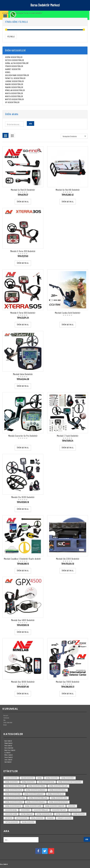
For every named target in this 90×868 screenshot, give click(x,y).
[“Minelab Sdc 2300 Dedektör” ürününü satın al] (68, 571)
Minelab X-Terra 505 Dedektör (23, 313)
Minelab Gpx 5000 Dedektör (23, 682)
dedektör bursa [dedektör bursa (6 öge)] (11, 810)
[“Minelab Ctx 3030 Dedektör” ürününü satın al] (23, 509)
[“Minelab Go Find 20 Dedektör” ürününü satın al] (23, 202)
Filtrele (11, 37)
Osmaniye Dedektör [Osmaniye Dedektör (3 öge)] (64, 818)
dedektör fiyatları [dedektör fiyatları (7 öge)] (59, 810)
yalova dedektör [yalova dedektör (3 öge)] (28, 822)
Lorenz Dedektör (8, 760)
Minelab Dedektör (8, 743)
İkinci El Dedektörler (15, 78)
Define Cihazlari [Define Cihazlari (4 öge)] (27, 814)
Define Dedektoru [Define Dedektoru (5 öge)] (62, 814)
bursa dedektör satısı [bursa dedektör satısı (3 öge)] (13, 806)
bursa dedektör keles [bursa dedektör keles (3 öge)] (56, 794)
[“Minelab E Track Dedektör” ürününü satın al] (68, 448)
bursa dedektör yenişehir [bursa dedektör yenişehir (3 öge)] (55, 806)
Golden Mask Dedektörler (17, 75)
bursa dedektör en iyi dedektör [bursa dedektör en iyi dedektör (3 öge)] (70, 782)
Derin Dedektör (8, 762)
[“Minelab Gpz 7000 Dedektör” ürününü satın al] (68, 694)
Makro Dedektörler (14, 84)
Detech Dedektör (8, 757)
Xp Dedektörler (12, 102)
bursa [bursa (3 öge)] (40, 778)
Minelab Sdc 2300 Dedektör (68, 559)
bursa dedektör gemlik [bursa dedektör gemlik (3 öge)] (14, 790)
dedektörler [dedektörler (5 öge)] (75, 810)
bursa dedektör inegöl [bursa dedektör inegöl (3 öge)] (58, 790)
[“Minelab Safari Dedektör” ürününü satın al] (23, 386)
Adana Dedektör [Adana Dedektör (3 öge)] (11, 778)
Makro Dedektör (8, 746)
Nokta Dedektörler (14, 93)
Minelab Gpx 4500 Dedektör (23, 620)
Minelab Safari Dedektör (23, 374)
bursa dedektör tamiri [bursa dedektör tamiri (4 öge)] (33, 806)
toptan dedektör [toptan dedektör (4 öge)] (12, 822)
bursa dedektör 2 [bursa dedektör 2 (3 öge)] (12, 782)
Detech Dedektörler (14, 60)
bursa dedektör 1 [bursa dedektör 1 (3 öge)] (68, 778)
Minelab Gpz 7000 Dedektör (68, 682)
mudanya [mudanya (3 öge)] (50, 818)
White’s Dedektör (8, 755)
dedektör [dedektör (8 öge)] (72, 806)
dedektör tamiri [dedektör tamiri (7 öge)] (11, 814)
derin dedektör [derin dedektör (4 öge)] (79, 814)
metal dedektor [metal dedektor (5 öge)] (37, 818)
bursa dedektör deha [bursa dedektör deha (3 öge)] (46, 782)
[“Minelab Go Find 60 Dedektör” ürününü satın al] (68, 202)
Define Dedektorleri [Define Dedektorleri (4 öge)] (44, 814)
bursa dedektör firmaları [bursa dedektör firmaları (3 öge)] (15, 786)
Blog (4, 720)
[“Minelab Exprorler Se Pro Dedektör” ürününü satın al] (23, 448)
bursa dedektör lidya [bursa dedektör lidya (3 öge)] (59, 798)
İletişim (5, 725)
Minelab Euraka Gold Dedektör (68, 313)
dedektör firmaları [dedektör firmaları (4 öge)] (41, 810)
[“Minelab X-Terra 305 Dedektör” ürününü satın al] (23, 263)
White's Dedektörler (14, 99)
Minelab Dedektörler (15, 90)
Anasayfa (6, 715)
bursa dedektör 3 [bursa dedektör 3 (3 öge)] (28, 782)
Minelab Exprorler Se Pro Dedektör (23, 436)
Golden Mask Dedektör (10, 750)
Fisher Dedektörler (14, 66)
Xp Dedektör (7, 753)
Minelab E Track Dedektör (68, 436)
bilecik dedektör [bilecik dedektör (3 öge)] (27, 778)
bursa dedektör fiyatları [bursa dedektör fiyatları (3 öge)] (58, 786)
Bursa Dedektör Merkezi (45, 5)
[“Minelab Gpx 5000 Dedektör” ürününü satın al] (23, 694)
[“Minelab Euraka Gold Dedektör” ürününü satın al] (68, 325)
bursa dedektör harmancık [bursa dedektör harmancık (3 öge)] (36, 790)
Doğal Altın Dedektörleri (17, 63)
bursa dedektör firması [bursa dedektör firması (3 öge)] (37, 786)
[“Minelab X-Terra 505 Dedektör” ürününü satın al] (23, 325)
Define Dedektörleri (8, 722)
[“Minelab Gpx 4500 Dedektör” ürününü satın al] (23, 632)
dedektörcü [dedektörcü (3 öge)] (25, 810)
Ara (30, 123)
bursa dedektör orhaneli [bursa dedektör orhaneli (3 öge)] (36, 802)
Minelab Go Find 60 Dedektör (68, 190)
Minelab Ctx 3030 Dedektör (23, 497)
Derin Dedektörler (14, 57)
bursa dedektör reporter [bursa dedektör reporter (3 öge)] (58, 802)
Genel (8, 72)
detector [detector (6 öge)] (9, 818)
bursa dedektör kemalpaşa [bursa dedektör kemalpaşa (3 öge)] (15, 798)
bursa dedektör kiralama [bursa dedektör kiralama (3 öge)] (38, 798)
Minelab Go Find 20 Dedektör (23, 190)
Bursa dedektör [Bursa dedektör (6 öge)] (52, 778)
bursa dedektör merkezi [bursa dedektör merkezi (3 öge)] (14, 802)
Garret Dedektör (13, 69)
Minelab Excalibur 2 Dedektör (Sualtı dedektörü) (24, 559)
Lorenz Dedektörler (14, 81)
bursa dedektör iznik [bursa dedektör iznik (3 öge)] (13, 794)
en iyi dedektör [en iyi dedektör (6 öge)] (22, 818)
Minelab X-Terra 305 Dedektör (23, 251)
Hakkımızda (6, 718)
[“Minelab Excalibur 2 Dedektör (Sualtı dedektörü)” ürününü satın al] (23, 571)
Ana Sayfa (5, 13)
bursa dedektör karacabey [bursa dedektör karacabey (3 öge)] (34, 794)
